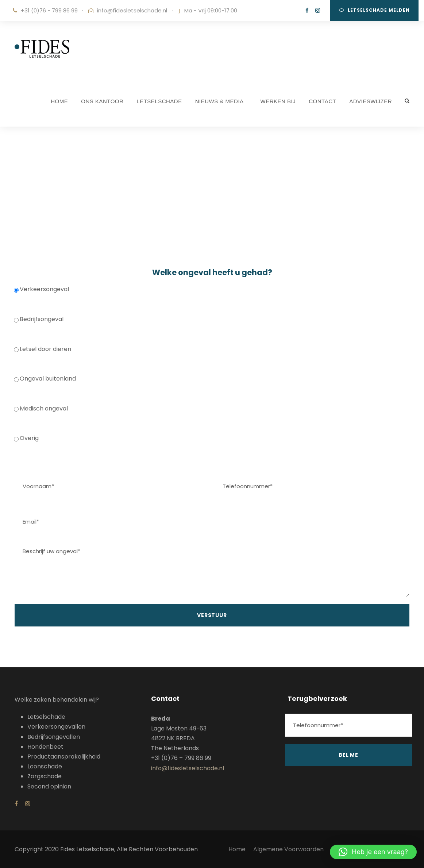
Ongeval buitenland (45, 379)
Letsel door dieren (43, 349)
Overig (26, 438)
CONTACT (322, 101)
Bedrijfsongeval (39, 319)
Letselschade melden (375, 10)
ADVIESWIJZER (371, 101)
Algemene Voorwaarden (289, 849)
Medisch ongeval (41, 408)
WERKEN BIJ (278, 101)
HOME (59, 101)
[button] (373, 852)
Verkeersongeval (41, 289)
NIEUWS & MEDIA (219, 101)
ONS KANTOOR (102, 101)
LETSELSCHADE (159, 101)
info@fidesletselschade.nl (132, 10)
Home (237, 849)
